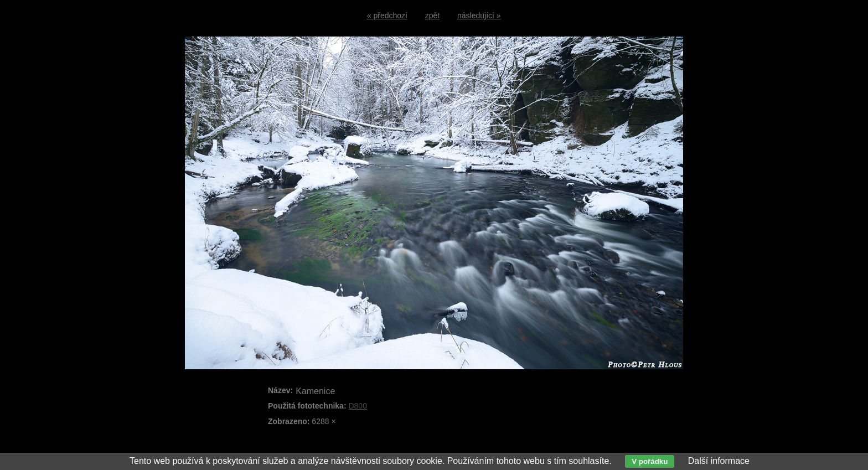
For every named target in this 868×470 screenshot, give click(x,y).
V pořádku (650, 461)
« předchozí (387, 16)
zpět (432, 16)
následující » (479, 16)
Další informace (719, 461)
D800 (357, 406)
